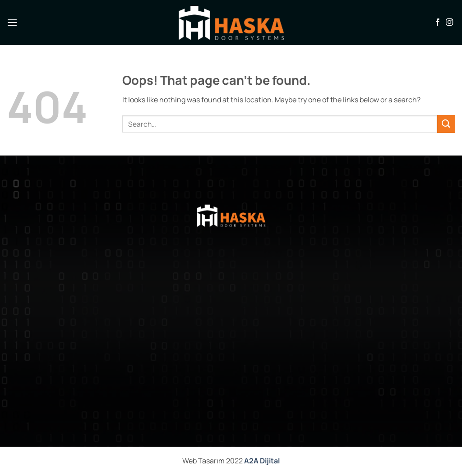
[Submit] (446, 124)
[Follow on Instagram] (449, 23)
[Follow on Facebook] (438, 23)
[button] (12, 22)
